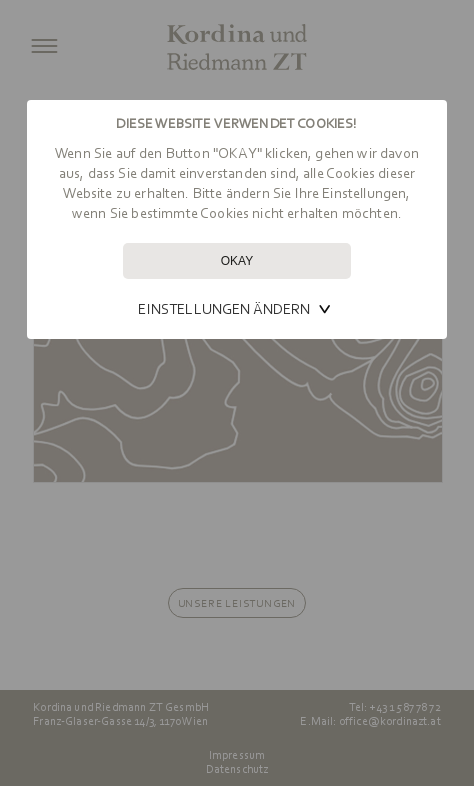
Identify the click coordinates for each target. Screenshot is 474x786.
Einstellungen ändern (224, 309)
